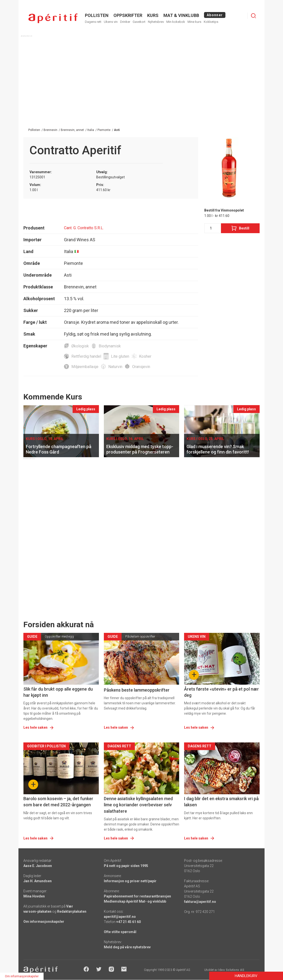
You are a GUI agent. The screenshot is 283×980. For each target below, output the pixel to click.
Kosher (145, 356)
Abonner (215, 15)
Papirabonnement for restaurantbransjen (137, 896)
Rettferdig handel (86, 356)
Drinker (125, 22)
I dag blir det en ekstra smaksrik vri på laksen (221, 802)
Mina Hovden (34, 896)
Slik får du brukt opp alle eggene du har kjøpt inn (58, 692)
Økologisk (80, 346)
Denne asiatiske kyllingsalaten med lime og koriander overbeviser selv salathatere (138, 805)
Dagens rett (93, 22)
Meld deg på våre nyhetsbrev (127, 947)
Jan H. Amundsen (38, 881)
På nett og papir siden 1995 (126, 866)
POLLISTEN (97, 15)
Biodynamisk (110, 346)
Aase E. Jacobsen (38, 866)
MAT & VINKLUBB (181, 15)
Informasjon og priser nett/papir (130, 881)
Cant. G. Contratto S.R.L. (84, 228)
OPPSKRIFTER (128, 15)
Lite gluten (120, 356)
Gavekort (139, 22)
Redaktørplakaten (72, 911)
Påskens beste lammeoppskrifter (137, 690)
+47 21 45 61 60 (128, 922)
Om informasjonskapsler (44, 922)
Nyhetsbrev (156, 22)
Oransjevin (141, 367)
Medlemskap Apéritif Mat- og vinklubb (135, 901)
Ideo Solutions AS (231, 970)
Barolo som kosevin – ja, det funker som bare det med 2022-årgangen (58, 802)
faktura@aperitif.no (200, 902)
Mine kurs (194, 22)
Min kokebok (176, 22)
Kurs (153, 15)
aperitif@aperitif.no (120, 917)
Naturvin (115, 367)
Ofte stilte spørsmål (120, 932)
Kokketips (211, 22)
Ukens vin (111, 22)
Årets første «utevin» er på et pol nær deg (221, 692)
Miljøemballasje (85, 367)
